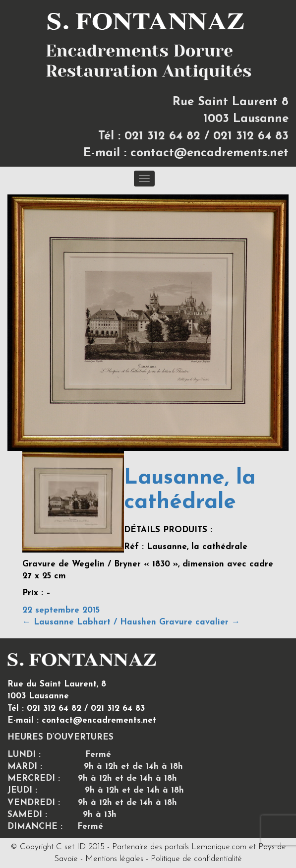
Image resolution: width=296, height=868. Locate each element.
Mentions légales (114, 859)
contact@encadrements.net (209, 153)
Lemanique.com (219, 847)
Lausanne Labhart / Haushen (89, 622)
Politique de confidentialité (196, 859)
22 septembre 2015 (61, 610)
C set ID (71, 847)
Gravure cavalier (200, 622)
